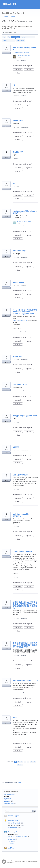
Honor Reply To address (24, 551)
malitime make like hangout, (21, 515)
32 (14, 183)
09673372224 (18, 282)
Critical (19, 73)
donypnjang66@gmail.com (25, 416)
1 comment (16, 159)
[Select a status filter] (9, 40)
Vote (6, 53)
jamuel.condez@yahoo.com (25, 680)
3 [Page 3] (22, 762)
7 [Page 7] (34, 762)
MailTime (11, 848)
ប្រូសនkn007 (18, 152)
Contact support (14, 816)
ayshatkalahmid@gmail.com (25, 48)
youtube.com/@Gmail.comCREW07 (25, 212)
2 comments (16, 422)
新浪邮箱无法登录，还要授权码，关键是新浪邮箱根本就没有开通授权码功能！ (25, 645)
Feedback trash (20, 384)
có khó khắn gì (19, 251)
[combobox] (19, 811)
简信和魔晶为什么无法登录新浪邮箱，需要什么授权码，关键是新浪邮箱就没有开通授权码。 (25, 605)
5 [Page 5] (28, 762)
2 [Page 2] (19, 762)
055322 (16, 447)
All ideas (7, 796)
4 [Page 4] (25, 762)
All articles (11, 844)
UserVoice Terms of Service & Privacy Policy (27, 862)
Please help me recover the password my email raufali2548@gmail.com (25, 312)
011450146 (17, 357)
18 (14, 85)
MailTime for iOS (13, 828)
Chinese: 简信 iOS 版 (14, 823)
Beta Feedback (24, 127)
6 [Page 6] (31, 762)
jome (15, 718)
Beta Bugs (23, 60)
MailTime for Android (14, 825)
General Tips (11, 839)
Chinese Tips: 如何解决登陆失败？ (18, 837)
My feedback (21, 40)
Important (30, 70)
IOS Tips (10, 841)
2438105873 (18, 121)
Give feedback (13, 821)
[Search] (34, 811)
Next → (20, 765)
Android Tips (12, 834)
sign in (19, 782)
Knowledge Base (14, 832)
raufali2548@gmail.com (20, 320)
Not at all (19, 70)
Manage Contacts (21, 475)
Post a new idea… (10, 794)
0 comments (16, 60)
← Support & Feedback (9, 16)
